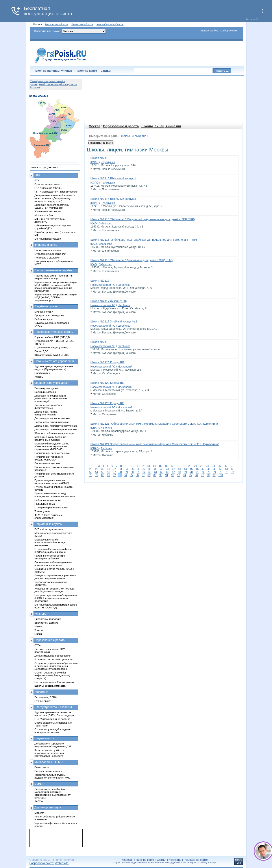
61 (138, 472)
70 (191, 472)
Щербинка (124, 285)
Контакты (175, 860)
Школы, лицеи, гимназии (161, 126)
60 (132, 472)
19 (184, 466)
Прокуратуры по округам (49, 315)
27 (231, 466)
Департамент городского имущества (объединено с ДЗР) (54, 745)
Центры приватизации (48, 239)
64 (156, 472)
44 (185, 469)
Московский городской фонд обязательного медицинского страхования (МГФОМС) (52, 446)
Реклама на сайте (196, 860)
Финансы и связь (46, 245)
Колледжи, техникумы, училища (54, 659)
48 (209, 469)
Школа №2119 (100, 342)
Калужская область (82, 24)
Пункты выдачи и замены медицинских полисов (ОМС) (52, 482)
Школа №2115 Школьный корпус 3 (113, 199)
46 (197, 469)
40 (162, 469)
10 (130, 466)
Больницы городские (47, 388)
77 (232, 472)
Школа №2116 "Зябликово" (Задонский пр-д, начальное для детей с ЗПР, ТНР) (143, 219)
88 (149, 475)
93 (179, 475)
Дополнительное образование (53, 656)
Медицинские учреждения (52, 383)
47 (203, 469)
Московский (125, 367)
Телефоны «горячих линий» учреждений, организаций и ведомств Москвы (54, 84)
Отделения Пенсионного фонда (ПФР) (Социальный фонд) (54, 550)
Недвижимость (44, 738)
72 (203, 472)
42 (173, 469)
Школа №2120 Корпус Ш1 (107, 362)
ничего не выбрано (134, 136)
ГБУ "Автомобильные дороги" (52, 719)
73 (209, 472)
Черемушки (108, 162)
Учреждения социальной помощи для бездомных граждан (55, 590)
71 (197, 472)
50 (221, 469)
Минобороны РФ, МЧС (50, 762)
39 (156, 469)
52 (232, 469)
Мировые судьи (44, 312)
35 (132, 469)
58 (120, 472)
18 (178, 466)
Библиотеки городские (48, 619)
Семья (39, 784)
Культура (41, 614)
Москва (95, 126)
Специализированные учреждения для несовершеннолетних (55, 577)
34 (126, 469)
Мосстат (40, 813)
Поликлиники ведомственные (52, 453)
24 (213, 466)
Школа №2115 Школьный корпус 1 (113, 178)
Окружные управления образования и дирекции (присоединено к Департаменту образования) (56, 666)
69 (185, 472)
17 (172, 466)
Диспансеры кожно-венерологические (46, 413)
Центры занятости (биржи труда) (54, 682)
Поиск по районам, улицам (53, 71)
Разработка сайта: (42, 863)
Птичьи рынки (43, 701)
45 (191, 469)
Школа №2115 (100, 158)
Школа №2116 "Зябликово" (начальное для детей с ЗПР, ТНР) (132, 260)
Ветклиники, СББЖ (46, 697)
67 (173, 472)
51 (227, 469)
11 (136, 466)
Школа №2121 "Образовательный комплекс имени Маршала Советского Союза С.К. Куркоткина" (155, 424)
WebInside (62, 863)
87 (143, 475)
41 (167, 469)
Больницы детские (46, 392)
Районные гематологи (48, 500)
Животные (42, 692)
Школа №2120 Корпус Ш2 (107, 383)
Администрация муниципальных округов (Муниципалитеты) (54, 368)
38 (150, 469)
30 (103, 469)
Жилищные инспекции (48, 211)
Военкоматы (42, 767)
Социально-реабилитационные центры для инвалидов (53, 564)
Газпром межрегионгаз (48, 184)
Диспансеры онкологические (52, 422)
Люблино (106, 428)
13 (148, 466)
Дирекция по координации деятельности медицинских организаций (51, 398)
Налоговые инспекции (48, 250)
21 (196, 466)
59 (126, 472)
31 (108, 469)
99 (214, 475)
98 (208, 475)
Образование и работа (121, 126)
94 (184, 475)
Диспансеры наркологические (52, 418)
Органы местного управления (54, 361)
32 (114, 469)
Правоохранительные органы (54, 332)
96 (196, 475)
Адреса (127, 860)
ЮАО (94, 224)
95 (190, 475)
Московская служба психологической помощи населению (50, 542)
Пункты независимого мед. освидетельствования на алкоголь (55, 495)
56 (108, 472)
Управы (39, 377)
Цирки (38, 634)
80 (103, 475)
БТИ (37, 180)
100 (221, 475)
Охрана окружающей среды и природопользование (52, 731)
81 (108, 475)
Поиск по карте (86, 71)
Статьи (106, 71)
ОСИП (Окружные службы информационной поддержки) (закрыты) (52, 675)
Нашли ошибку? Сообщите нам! (219, 31)
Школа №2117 (100, 281)
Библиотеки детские (47, 623)
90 (161, 475)
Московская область (57, 24)
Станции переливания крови (52, 507)
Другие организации (48, 807)
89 (155, 475)
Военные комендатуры (48, 771)
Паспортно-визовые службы (53, 270)
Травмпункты (42, 511)
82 (114, 475)
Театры (39, 630)
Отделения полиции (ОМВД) (52, 347)
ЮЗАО (95, 162)
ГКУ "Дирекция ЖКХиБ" (49, 188)
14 (154, 466)
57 (114, 472)
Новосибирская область (110, 24)
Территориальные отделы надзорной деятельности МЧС (53, 776)
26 (225, 466)
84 (125, 475)
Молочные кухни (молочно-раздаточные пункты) (51, 438)
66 (167, 472)
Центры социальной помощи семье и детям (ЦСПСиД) (56, 606)
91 (167, 475)
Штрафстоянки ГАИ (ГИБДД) (52, 355)
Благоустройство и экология (53, 707)
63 (150, 472)
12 (142, 466)
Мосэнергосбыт (44, 215)
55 (103, 472)
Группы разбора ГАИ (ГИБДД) (52, 337)
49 (215, 469)
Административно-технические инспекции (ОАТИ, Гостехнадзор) (54, 714)
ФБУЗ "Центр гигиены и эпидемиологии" (49, 516)
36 (138, 469)
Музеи (38, 626)
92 (173, 475)
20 (190, 466)
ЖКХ (38, 175)
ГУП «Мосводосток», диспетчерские (56, 192)
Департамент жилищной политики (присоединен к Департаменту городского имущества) (55, 198)
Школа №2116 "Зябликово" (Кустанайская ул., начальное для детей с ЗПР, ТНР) (144, 240)
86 (137, 475)
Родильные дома (45, 504)
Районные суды (44, 319)
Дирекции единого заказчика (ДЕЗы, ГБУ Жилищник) (52, 206)
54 (97, 472)
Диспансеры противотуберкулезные (56, 426)
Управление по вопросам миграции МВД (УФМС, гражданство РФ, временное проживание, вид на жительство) (56, 286)
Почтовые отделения (47, 257)
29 (97, 469)
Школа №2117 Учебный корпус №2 (114, 321)
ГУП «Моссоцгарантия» (49, 529)
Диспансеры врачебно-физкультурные (48, 406)
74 (215, 472)
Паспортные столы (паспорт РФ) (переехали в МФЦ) (54, 277)
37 (144, 469)
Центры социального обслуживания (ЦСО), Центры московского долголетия (56, 598)
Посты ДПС (42, 351)
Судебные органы (46, 306)
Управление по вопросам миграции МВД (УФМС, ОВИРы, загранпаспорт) (56, 297)
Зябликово (106, 224)
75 (221, 472)
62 (144, 472)
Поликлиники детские (47, 463)
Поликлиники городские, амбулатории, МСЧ (49, 458)
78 (91, 475)
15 (160, 466)
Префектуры (42, 373)
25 (219, 466)
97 (202, 475)
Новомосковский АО (103, 285)
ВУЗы (38, 645)
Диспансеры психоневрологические (56, 429)
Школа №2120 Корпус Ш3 (107, 403)
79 (97, 475)
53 (91, 472)
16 (166, 466)
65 (162, 472)
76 (227, 472)
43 (179, 469)
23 (207, 466)
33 (120, 469)
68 (179, 472)
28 (91, 469)
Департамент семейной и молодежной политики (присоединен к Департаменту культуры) (53, 793)
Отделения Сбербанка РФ (50, 254)
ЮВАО (95, 428)
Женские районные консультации (55, 433)
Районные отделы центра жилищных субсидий (50, 557)
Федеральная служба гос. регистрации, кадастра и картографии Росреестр (50, 753)
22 (201, 466)
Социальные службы (49, 524)
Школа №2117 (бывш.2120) (109, 301)
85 (131, 475)
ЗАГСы (39, 801)
